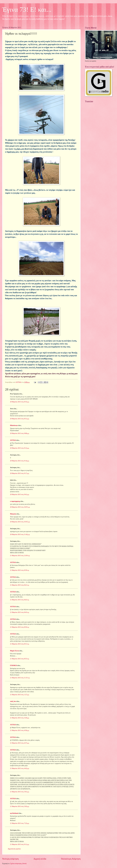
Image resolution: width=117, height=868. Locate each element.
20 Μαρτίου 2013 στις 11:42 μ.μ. (20, 534)
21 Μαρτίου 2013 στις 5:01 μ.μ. (20, 792)
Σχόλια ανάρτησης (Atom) (18, 864)
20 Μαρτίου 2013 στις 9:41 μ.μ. (20, 494)
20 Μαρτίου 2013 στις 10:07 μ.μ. (20, 507)
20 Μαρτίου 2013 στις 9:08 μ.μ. (20, 433)
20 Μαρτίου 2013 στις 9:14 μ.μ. (20, 461)
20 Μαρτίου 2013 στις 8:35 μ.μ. (20, 402)
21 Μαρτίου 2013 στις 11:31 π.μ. (20, 678)
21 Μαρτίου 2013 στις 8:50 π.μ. (20, 627)
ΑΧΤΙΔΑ (13, 440)
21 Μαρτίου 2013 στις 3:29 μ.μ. (20, 718)
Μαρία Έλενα (15, 651)
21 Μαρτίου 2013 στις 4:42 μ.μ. (20, 768)
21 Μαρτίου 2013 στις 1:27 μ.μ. (20, 695)
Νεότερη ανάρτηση (10, 859)
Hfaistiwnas (14, 425)
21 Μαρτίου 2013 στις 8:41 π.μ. (20, 585)
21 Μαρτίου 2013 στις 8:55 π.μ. (20, 659)
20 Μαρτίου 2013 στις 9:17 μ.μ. (20, 473)
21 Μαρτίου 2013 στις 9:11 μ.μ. (20, 844)
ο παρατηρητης (15, 501)
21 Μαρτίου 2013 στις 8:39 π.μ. (20, 570)
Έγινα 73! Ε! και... (27, 9)
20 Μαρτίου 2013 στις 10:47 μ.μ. (20, 522)
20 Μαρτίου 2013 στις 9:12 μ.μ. (20, 448)
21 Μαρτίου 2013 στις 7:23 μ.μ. (20, 823)
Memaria (13, 514)
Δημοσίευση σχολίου (14, 849)
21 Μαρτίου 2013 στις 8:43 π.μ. (20, 612)
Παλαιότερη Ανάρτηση (71, 859)
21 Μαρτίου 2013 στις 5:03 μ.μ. (20, 806)
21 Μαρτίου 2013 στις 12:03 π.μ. (20, 556)
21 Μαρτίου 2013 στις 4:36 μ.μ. (20, 730)
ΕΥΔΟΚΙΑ (13, 665)
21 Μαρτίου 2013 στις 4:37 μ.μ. (20, 743)
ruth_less (13, 701)
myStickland (14, 813)
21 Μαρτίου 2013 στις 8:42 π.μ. (20, 600)
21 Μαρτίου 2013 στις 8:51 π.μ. (20, 644)
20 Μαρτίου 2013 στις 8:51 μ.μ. (20, 419)
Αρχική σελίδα (40, 859)
